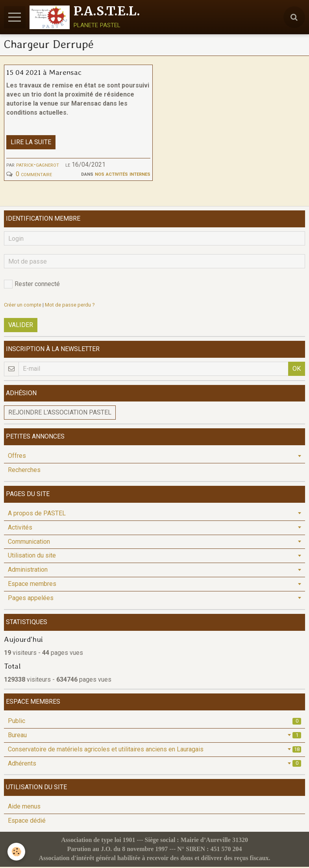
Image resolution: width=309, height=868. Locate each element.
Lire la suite (31, 143)
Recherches (24, 471)
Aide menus (24, 808)
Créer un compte (23, 306)
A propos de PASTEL (37, 514)
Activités (20, 529)
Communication (29, 543)
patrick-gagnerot (38, 166)
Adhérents (154, 765)
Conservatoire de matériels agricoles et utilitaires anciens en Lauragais (154, 750)
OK (297, 370)
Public (154, 722)
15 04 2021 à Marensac (44, 73)
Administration (28, 571)
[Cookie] (17, 852)
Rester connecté (32, 285)
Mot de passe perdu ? (70, 306)
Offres (17, 457)
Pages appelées (31, 599)
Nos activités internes (123, 175)
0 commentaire (34, 175)
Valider (21, 326)
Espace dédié (27, 822)
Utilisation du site (32, 557)
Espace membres (32, 585)
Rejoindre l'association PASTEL (60, 414)
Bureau (154, 736)
